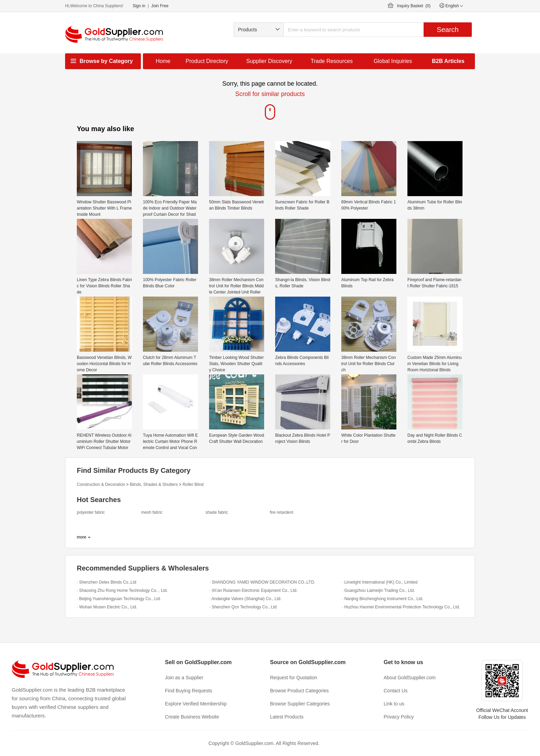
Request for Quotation (294, 678)
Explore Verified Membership (196, 704)
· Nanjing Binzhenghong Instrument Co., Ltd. (383, 599)
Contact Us (396, 691)
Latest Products (287, 717)
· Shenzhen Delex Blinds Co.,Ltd (107, 582)
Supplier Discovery (269, 61)
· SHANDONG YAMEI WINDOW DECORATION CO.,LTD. (262, 582)
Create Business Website (192, 717)
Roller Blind (193, 485)
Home (163, 61)
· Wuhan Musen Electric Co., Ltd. (107, 607)
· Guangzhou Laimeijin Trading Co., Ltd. (378, 590)
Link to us (394, 704)
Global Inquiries (393, 61)
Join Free (160, 6)
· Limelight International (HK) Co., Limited (380, 582)
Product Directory (207, 61)
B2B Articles (448, 61)
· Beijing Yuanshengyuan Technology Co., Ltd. (119, 599)
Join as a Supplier (184, 678)
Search (448, 30)
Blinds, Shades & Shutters (154, 485)
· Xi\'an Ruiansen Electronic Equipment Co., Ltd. (253, 590)
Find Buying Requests (189, 691)
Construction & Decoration (101, 485)
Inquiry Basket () (414, 6)
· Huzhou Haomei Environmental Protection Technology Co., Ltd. (401, 607)
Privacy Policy (399, 717)
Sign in (139, 6)
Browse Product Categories (299, 691)
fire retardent (281, 512)
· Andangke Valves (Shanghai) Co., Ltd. (245, 599)
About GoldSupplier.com (410, 678)
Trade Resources (332, 61)
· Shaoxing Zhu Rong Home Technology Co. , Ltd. (122, 590)
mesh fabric (152, 512)
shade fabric (217, 512)
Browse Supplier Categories (300, 704)
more (81, 537)
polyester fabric (91, 512)
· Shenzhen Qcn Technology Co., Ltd (243, 607)
